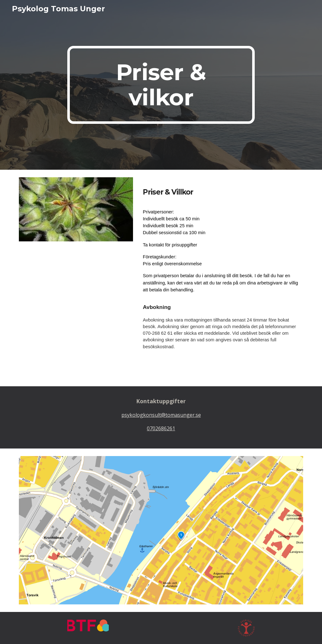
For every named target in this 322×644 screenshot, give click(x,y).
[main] (161, 85)
